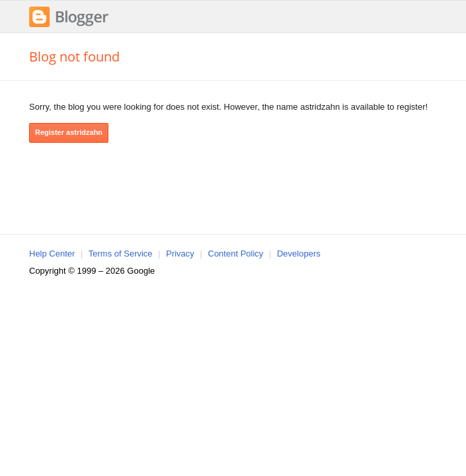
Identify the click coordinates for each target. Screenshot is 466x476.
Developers (299, 254)
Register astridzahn (69, 132)
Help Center (52, 254)
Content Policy (236, 254)
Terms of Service (121, 254)
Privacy (180, 254)
